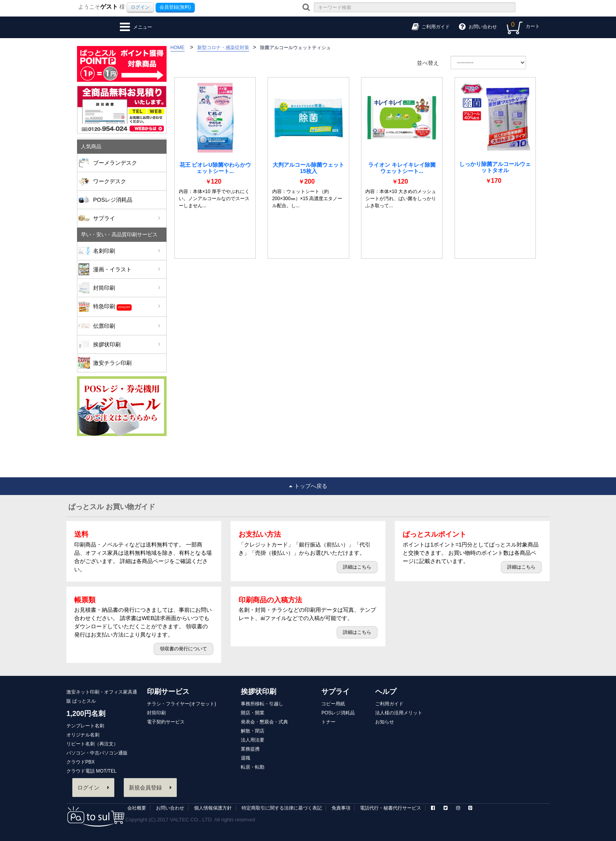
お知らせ (385, 722)
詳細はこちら (357, 567)
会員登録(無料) (175, 7)
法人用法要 (253, 740)
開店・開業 (253, 713)
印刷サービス (168, 692)
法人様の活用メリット (399, 713)
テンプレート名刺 (85, 726)
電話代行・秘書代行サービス (390, 808)
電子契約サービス (166, 722)
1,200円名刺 (86, 714)
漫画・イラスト (127, 269)
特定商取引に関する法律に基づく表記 (282, 808)
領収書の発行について (183, 649)
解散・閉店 (253, 731)
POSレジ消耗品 (113, 200)
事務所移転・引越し (262, 704)
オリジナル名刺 (83, 735)
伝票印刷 (127, 326)
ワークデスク (110, 181)
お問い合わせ (170, 808)
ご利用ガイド (389, 704)
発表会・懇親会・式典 (264, 722)
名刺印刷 (127, 251)
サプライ (127, 218)
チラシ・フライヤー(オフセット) (181, 704)
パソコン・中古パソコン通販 (97, 753)
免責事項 (341, 808)
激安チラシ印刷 (112, 363)
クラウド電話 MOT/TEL (91, 771)
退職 (246, 758)
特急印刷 (127, 307)
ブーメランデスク (115, 163)
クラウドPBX (81, 762)
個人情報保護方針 (213, 808)
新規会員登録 (150, 788)
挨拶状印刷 (127, 344)
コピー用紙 (333, 704)
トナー (328, 722)
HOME (178, 48)
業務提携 (250, 749)
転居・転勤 (253, 767)
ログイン (140, 7)
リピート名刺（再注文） (92, 744)
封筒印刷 (127, 288)
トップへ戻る (308, 486)
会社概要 (137, 808)
